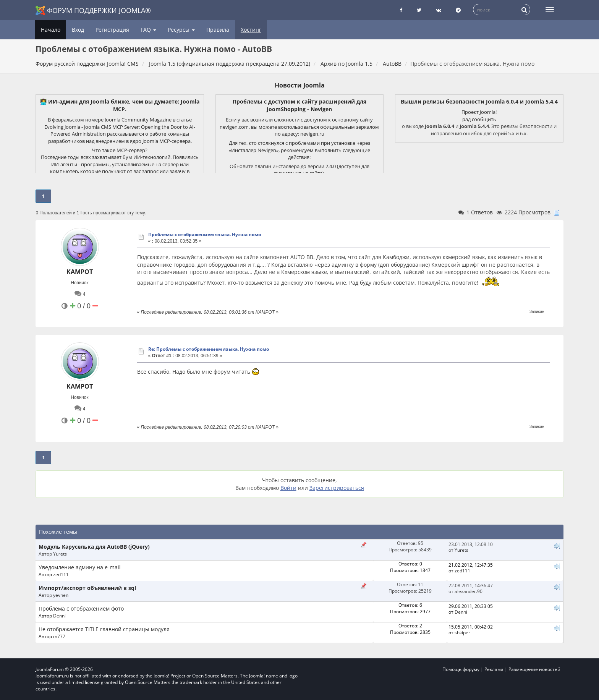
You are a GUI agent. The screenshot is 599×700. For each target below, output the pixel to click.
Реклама (494, 669)
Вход (78, 30)
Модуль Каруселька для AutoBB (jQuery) (94, 547)
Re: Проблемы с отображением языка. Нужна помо (209, 349)
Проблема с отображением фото (81, 608)
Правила (218, 30)
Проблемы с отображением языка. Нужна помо (205, 234)
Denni (59, 616)
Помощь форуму (461, 669)
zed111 (61, 574)
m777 (59, 636)
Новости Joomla (300, 85)
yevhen (61, 595)
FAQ (148, 30)
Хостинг (251, 30)
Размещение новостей (534, 669)
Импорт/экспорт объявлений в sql (87, 588)
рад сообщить (479, 119)
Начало (51, 30)
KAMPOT (80, 272)
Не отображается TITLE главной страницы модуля (104, 629)
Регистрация (112, 30)
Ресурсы (181, 30)
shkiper (462, 632)
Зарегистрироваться (337, 488)
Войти (288, 488)
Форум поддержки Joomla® (93, 11)
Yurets (60, 554)
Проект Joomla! (479, 112)
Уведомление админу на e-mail (80, 567)
